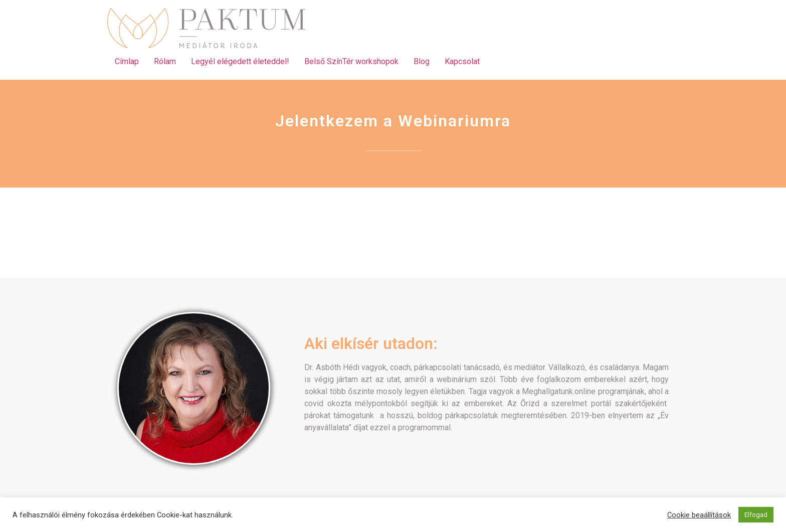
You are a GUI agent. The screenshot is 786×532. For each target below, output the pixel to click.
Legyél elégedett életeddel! (240, 61)
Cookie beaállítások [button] (699, 515)
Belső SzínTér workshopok (351, 61)
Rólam (165, 61)
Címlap (127, 61)
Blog (422, 61)
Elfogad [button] (756, 515)
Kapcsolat (462, 61)
